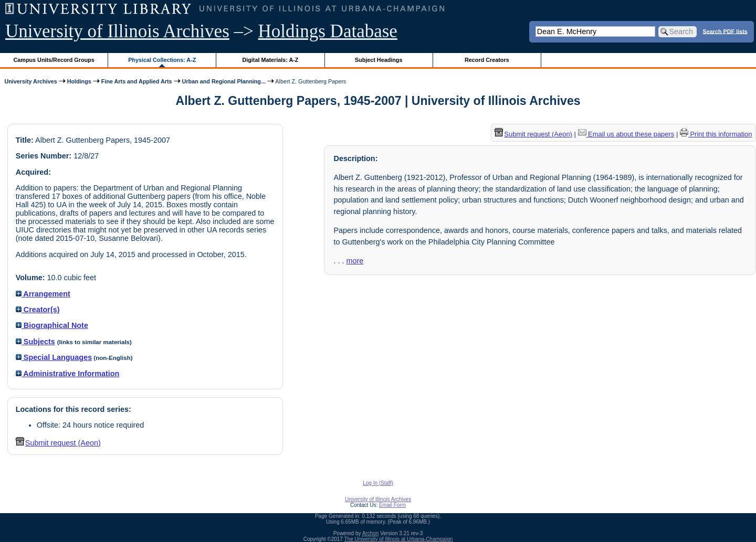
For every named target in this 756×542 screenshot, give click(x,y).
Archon (371, 533)
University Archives (30, 81)
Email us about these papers (626, 134)
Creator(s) (38, 310)
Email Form (392, 505)
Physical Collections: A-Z (162, 60)
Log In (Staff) (378, 483)
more (355, 261)
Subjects (35, 342)
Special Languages (54, 357)
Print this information (716, 134)
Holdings (79, 81)
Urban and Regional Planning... (224, 81)
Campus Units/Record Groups (54, 60)
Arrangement (43, 294)
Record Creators (487, 60)
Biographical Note (52, 325)
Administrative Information (68, 374)
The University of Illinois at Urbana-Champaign (399, 539)
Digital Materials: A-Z (270, 60)
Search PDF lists (725, 31)
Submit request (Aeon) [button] (58, 443)
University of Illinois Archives (117, 31)
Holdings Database (328, 31)
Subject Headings (379, 60)
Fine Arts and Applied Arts (137, 81)
